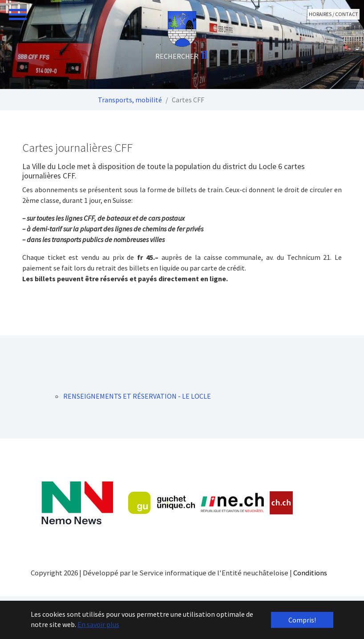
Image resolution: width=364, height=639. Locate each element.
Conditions (310, 573)
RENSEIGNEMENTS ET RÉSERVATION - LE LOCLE (137, 396)
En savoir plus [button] (98, 624)
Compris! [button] (302, 620)
